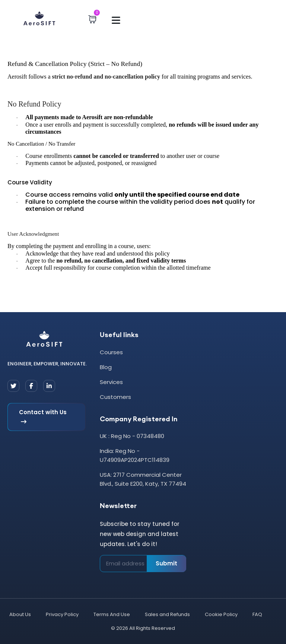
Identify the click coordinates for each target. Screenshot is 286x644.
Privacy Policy (62, 614)
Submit (166, 563)
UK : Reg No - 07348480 (132, 436)
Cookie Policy (221, 614)
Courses (111, 352)
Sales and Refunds (167, 614)
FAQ (257, 614)
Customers (115, 397)
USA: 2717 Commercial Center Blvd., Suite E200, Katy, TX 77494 (143, 479)
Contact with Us (43, 417)
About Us (20, 614)
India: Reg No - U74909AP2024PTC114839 (135, 455)
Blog (106, 367)
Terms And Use (112, 614)
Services (111, 382)
